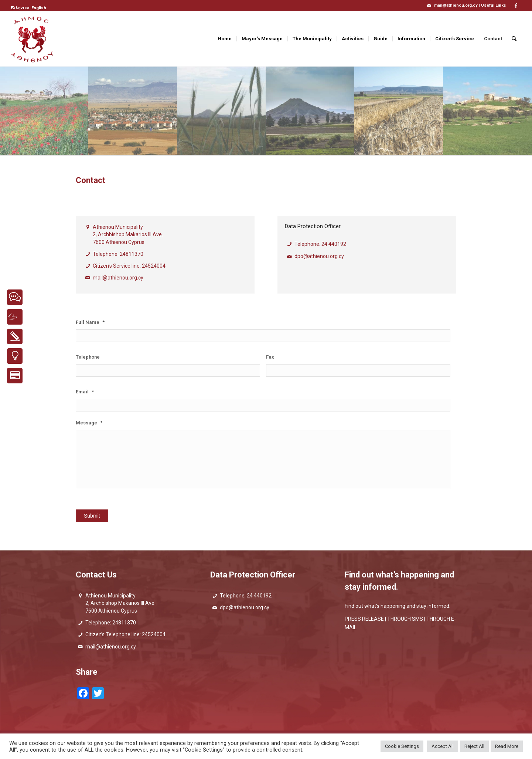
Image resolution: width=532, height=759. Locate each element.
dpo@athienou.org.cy (319, 256)
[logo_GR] (33, 39)
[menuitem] (21, 8)
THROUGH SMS (405, 619)
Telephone (88, 357)
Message (89, 423)
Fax (270, 357)
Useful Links (494, 5)
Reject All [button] (474, 746)
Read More (507, 746)
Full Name (90, 322)
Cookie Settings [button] (402, 746)
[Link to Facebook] (516, 6)
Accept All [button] (443, 746)
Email (85, 392)
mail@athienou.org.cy (118, 278)
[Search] (514, 39)
